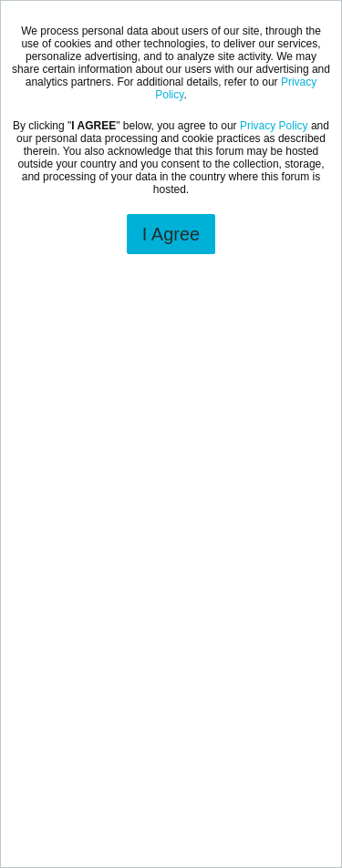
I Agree (171, 234)
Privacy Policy (274, 126)
